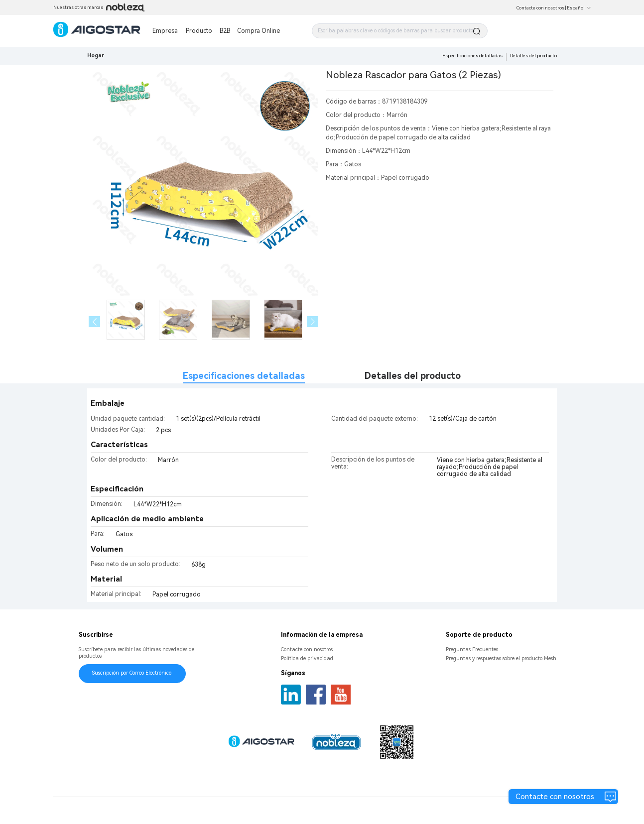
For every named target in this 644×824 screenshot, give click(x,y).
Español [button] (579, 8)
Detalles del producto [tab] (413, 376)
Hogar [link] (96, 56)
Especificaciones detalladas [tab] (244, 376)
